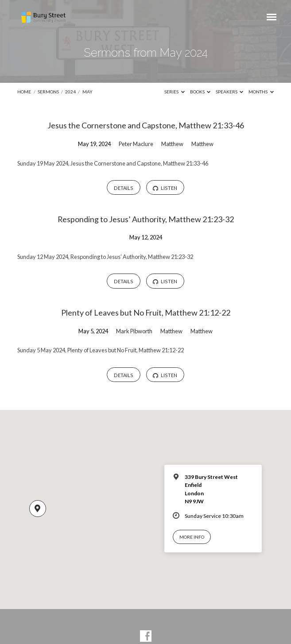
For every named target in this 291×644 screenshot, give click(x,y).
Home (24, 92)
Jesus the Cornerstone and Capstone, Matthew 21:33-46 (146, 125)
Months (261, 92)
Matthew (172, 144)
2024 (70, 92)
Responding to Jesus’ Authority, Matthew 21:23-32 (146, 219)
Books (200, 92)
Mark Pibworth (134, 331)
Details (124, 188)
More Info (192, 537)
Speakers (230, 92)
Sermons (48, 92)
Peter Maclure (136, 144)
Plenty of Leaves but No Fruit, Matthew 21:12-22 (146, 312)
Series (175, 92)
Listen (165, 188)
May (87, 92)
